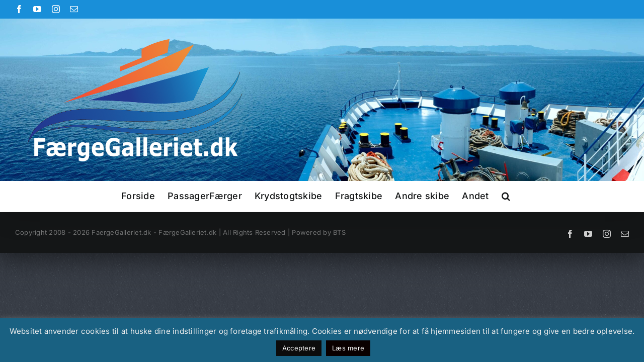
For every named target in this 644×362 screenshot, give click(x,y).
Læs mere (348, 348)
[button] (547, 196)
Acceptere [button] (299, 348)
